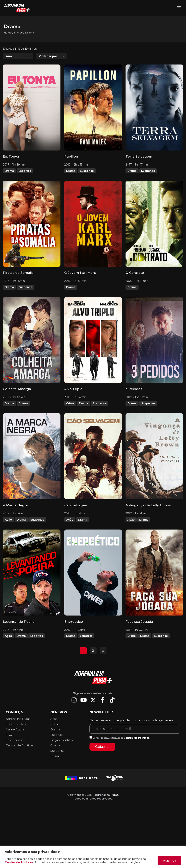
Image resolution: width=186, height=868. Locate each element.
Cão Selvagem (76, 505)
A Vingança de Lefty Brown (148, 505)
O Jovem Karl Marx (80, 273)
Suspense (87, 171)
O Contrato (135, 273)
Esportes (25, 171)
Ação (8, 520)
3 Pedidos (134, 389)
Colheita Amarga (17, 389)
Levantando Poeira (19, 622)
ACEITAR (169, 861)
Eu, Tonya (11, 156)
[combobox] (18, 56)
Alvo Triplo (73, 389)
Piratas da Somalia (18, 273)
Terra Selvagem (139, 156)
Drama (9, 171)
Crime (70, 403)
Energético (74, 622)
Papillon (71, 156)
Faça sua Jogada (139, 622)
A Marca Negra (15, 505)
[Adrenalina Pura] (179, 8)
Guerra (23, 403)
